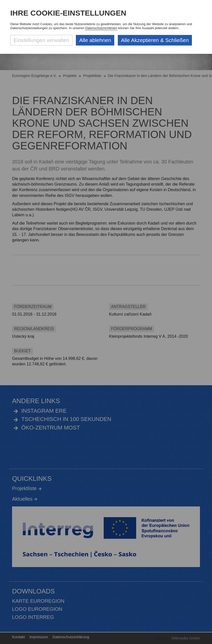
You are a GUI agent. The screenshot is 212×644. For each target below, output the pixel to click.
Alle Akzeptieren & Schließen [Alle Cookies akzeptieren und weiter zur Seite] (155, 40)
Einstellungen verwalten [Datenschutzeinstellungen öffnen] (41, 40)
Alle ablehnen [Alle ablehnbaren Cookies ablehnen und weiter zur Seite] (95, 40)
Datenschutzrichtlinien (101, 28)
